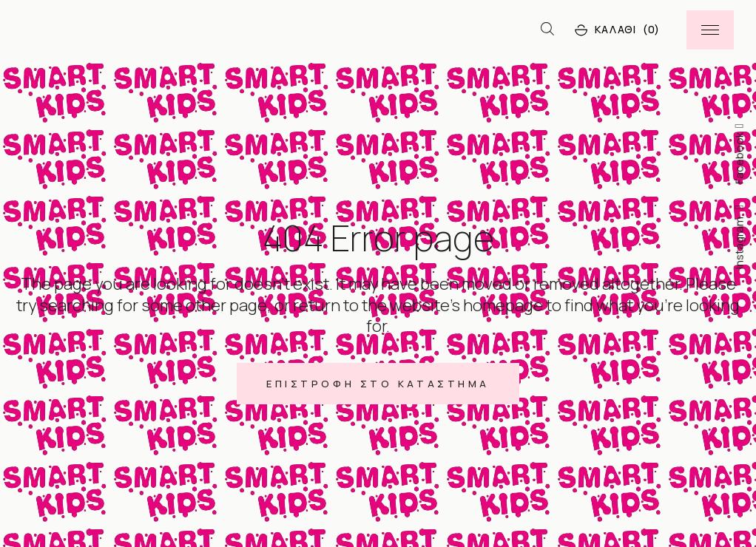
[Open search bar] (547, 30)
